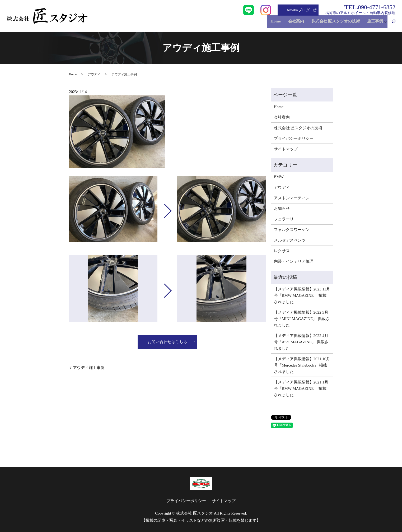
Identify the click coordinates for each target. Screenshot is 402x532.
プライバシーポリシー (294, 138)
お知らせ (282, 209)
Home (279, 24)
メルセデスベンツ (290, 240)
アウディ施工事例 (89, 368)
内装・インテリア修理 (294, 261)
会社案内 (298, 24)
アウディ (94, 74)
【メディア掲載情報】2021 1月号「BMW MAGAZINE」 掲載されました (301, 388)
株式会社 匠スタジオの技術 (336, 24)
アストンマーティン (292, 198)
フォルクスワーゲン (292, 230)
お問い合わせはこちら (167, 342)
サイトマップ (286, 149)
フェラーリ (284, 219)
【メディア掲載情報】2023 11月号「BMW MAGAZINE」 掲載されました (302, 295)
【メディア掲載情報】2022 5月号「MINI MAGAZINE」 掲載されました (302, 319)
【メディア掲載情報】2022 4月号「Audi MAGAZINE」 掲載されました (301, 342)
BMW (279, 177)
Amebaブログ (298, 10)
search (391, 24)
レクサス (282, 251)
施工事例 (374, 24)
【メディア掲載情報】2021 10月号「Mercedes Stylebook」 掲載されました (302, 365)
